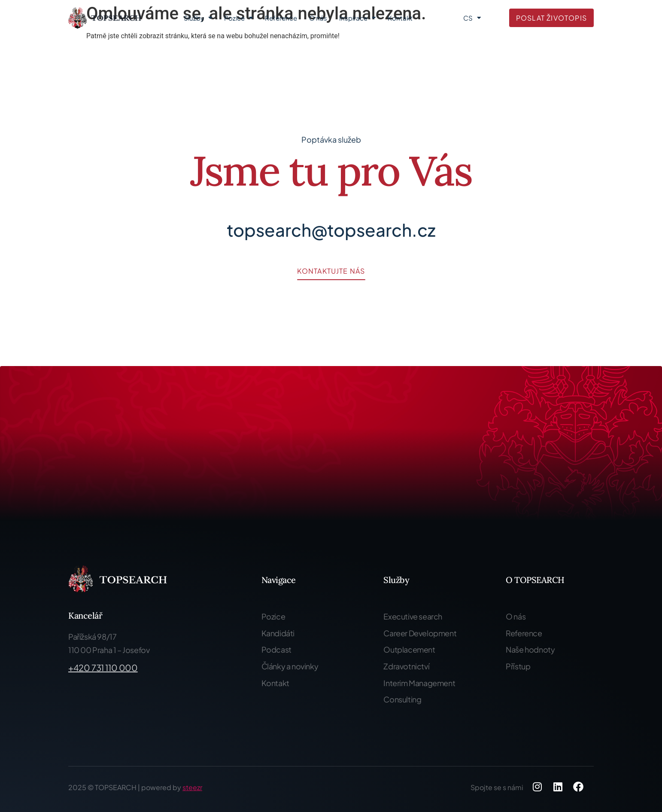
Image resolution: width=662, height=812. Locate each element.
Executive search (413, 616)
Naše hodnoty (530, 649)
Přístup (518, 666)
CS (472, 18)
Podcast (276, 649)
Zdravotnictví (406, 666)
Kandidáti (278, 633)
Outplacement (409, 649)
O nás (318, 18)
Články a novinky (290, 666)
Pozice (238, 18)
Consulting (402, 699)
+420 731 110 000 (103, 667)
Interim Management (419, 683)
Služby (198, 18)
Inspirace (357, 18)
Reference (281, 18)
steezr (192, 787)
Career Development (420, 633)
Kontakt (400, 18)
